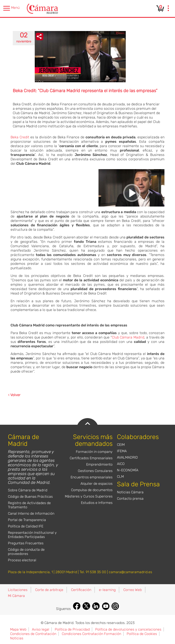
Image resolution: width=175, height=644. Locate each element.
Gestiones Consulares (95, 471)
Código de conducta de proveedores (26, 552)
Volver (14, 395)
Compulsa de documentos (92, 490)
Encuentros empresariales (92, 477)
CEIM (121, 445)
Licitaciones (18, 590)
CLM (120, 477)
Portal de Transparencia (27, 520)
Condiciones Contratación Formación (91, 634)
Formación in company (94, 452)
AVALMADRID (127, 457)
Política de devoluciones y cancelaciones (128, 629)
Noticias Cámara (130, 492)
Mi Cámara (16, 596)
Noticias (17, 638)
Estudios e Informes (97, 503)
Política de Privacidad (72, 629)
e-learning (107, 590)
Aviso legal (41, 629)
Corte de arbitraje (49, 590)
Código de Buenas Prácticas (30, 497)
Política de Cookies (142, 634)
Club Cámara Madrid (128, 337)
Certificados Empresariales (91, 458)
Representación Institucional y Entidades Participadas (32, 535)
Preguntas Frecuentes (26, 543)
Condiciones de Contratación (33, 634)
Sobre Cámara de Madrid (28, 490)
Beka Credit (20, 137)
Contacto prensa (130, 499)
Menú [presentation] (11, 8)
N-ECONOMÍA (128, 470)
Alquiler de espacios (97, 484)
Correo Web (133, 590)
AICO (121, 464)
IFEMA (122, 451)
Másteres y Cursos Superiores (89, 496)
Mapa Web (18, 629)
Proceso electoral (22, 560)
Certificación (81, 590)
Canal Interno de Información (31, 513)
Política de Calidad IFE (26, 526)
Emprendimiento (99, 464)
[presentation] (168, 9)
